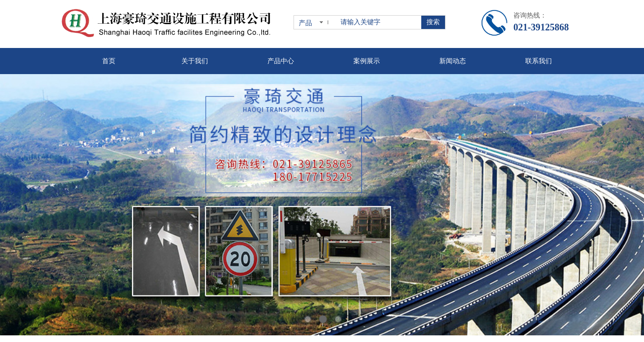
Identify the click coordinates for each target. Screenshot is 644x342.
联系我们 (539, 61)
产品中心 (281, 61)
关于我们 (195, 61)
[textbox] (379, 22)
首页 (109, 61)
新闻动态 (453, 61)
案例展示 (367, 61)
